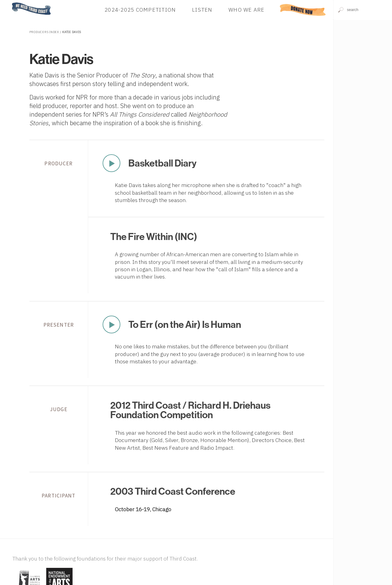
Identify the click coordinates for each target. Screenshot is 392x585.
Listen (202, 10)
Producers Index (44, 32)
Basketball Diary (162, 163)
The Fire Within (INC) (154, 236)
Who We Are (247, 10)
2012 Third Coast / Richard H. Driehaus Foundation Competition (190, 410)
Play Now (111, 163)
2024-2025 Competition (140, 10)
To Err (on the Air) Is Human (185, 324)
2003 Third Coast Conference (173, 491)
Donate (303, 10)
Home (10, 3)
